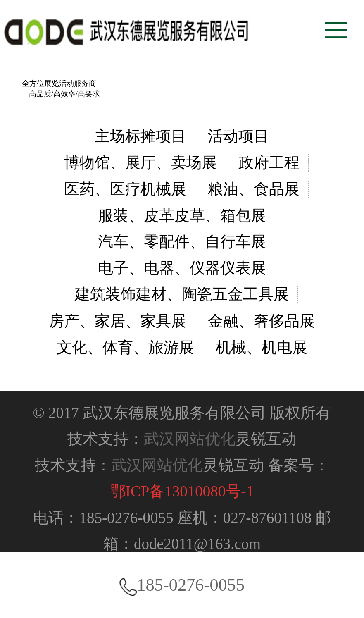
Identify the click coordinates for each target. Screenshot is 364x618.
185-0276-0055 (182, 585)
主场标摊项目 (140, 136)
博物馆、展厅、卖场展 (140, 163)
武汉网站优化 (190, 439)
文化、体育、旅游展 (125, 347)
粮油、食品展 (254, 189)
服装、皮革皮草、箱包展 (182, 216)
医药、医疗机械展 (125, 189)
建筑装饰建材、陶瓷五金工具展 (182, 294)
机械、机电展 (262, 347)
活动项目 (238, 136)
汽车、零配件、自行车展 (182, 242)
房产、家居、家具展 (118, 321)
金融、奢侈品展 (261, 321)
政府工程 (269, 163)
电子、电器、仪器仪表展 (182, 268)
